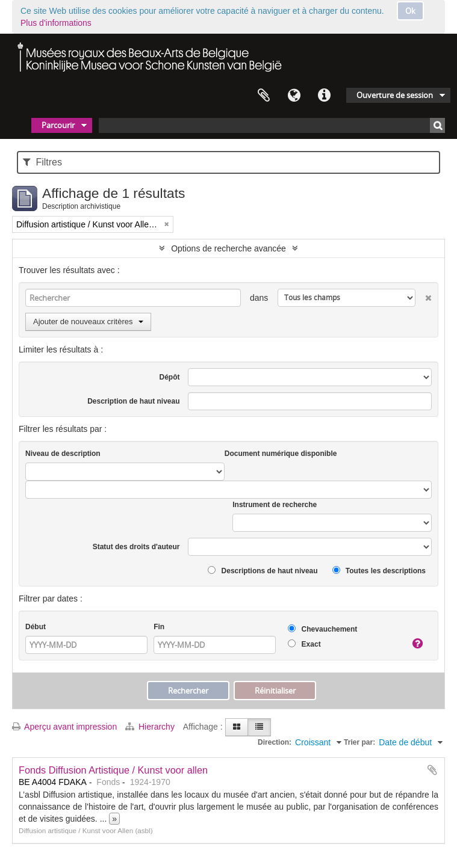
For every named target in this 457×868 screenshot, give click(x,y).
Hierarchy (151, 727)
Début (36, 627)
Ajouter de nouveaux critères (88, 322)
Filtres (42, 162)
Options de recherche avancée (229, 248)
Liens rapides (324, 96)
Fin (159, 627)
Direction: (275, 742)
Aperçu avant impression (64, 727)
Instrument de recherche (275, 505)
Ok (410, 11)
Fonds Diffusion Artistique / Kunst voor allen (113, 770)
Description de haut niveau (133, 401)
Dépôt (170, 377)
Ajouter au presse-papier (432, 770)
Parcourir (58, 125)
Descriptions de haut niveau (263, 571)
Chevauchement (322, 629)
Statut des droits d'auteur (136, 547)
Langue (294, 96)
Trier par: (359, 742)
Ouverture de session (395, 95)
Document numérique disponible (281, 454)
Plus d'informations (56, 23)
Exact (304, 644)
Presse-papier (264, 96)
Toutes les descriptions (379, 571)
